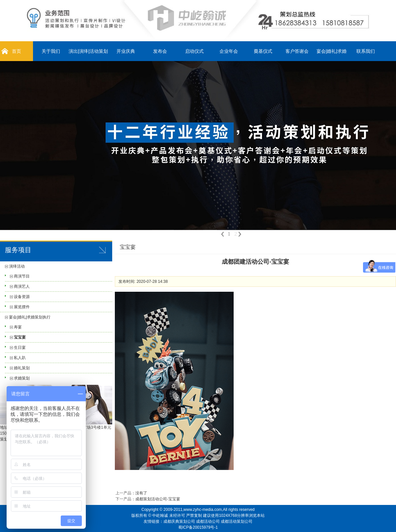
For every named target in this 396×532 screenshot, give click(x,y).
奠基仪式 (263, 51)
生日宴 (20, 348)
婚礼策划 (22, 368)
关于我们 (51, 51)
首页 (16, 51)
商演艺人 (22, 286)
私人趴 (20, 358)
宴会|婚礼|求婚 (331, 51)
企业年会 (229, 51)
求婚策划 (22, 378)
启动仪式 (194, 51)
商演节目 (22, 276)
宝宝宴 (20, 337)
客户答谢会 (297, 51)
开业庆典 (126, 51)
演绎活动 (17, 266)
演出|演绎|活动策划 (88, 51)
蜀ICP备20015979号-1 (198, 527)
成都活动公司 (208, 521)
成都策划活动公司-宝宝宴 (158, 499)
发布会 (160, 51)
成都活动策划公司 (237, 521)
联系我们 (366, 51)
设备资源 (22, 297)
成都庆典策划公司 (179, 521)
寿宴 (18, 327)
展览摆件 (22, 307)
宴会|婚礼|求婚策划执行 (30, 317)
